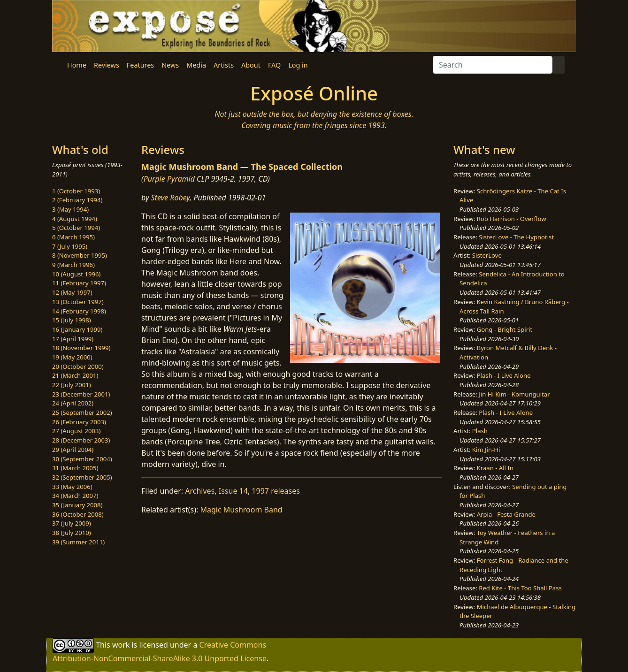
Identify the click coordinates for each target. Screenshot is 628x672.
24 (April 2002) (73, 403)
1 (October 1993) (76, 191)
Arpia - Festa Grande (506, 514)
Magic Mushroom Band (241, 510)
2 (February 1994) (77, 200)
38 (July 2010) (72, 533)
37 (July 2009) (72, 523)
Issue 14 (233, 491)
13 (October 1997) (78, 302)
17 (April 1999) (73, 339)
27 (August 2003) (76, 431)
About (251, 65)
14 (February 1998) (79, 311)
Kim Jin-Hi (486, 450)
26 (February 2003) (79, 422)
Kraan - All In (495, 468)
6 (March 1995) (73, 237)
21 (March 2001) (75, 375)
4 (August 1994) (75, 219)
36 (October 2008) (78, 514)
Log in (298, 65)
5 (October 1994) (76, 228)
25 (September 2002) (82, 412)
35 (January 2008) (77, 505)
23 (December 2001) (81, 394)
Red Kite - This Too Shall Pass (520, 588)
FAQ (274, 65)
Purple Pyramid (169, 179)
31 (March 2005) (75, 468)
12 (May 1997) (72, 292)
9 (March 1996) (73, 265)
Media (196, 65)
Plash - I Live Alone (504, 375)
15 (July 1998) (72, 320)
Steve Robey (171, 198)
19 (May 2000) (72, 357)
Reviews (107, 65)
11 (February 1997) (79, 283)
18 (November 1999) (81, 348)
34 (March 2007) (75, 496)
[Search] (493, 65)
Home (77, 65)
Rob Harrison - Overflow (512, 219)
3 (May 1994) (70, 209)
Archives (200, 491)
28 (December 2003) (81, 440)
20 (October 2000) (78, 367)
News (170, 65)
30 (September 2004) (82, 459)
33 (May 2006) (72, 487)
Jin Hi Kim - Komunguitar (514, 394)
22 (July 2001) (72, 385)
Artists (224, 65)
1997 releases (276, 491)
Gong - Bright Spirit (505, 329)
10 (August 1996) (76, 274)
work (121, 644)
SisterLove (487, 255)
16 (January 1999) (77, 329)
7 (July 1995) (70, 246)
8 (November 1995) (80, 255)
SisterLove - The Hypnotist (516, 237)
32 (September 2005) (82, 477)
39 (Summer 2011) (78, 542)
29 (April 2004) (73, 450)
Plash (480, 431)
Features (140, 65)
